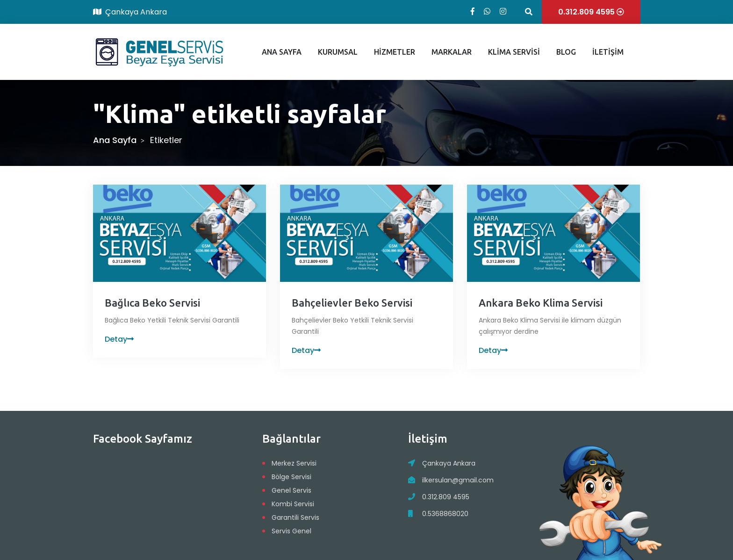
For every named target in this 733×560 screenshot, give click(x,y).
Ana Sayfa (115, 140)
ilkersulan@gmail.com (458, 480)
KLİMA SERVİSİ (514, 52)
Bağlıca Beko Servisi (152, 303)
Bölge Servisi (291, 477)
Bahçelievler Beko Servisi (352, 303)
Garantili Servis (295, 517)
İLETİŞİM (608, 52)
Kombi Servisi (293, 504)
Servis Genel (291, 531)
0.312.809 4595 (446, 497)
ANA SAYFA (282, 52)
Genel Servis (291, 490)
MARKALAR (452, 52)
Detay (119, 339)
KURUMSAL (338, 52)
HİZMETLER (395, 52)
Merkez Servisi (294, 463)
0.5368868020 (445, 514)
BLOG (566, 52)
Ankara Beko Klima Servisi (541, 303)
